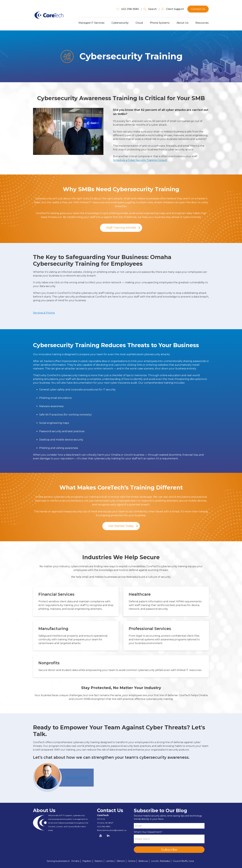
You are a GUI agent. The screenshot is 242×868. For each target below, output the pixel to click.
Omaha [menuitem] (75, 853)
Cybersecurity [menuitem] (120, 23)
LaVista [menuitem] (110, 853)
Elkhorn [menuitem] (121, 853)
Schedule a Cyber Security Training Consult (140, 160)
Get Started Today (121, 518)
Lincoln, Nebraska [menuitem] (160, 853)
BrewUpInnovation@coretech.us (112, 822)
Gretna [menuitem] (132, 853)
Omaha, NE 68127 (105, 815)
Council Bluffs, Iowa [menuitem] (183, 853)
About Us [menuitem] (183, 23)
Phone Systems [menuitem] (160, 23)
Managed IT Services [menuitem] (92, 23)
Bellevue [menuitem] (143, 853)
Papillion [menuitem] (87, 853)
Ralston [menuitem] (99, 853)
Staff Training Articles (121, 228)
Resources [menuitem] (202, 23)
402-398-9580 (104, 819)
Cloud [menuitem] (140, 23)
